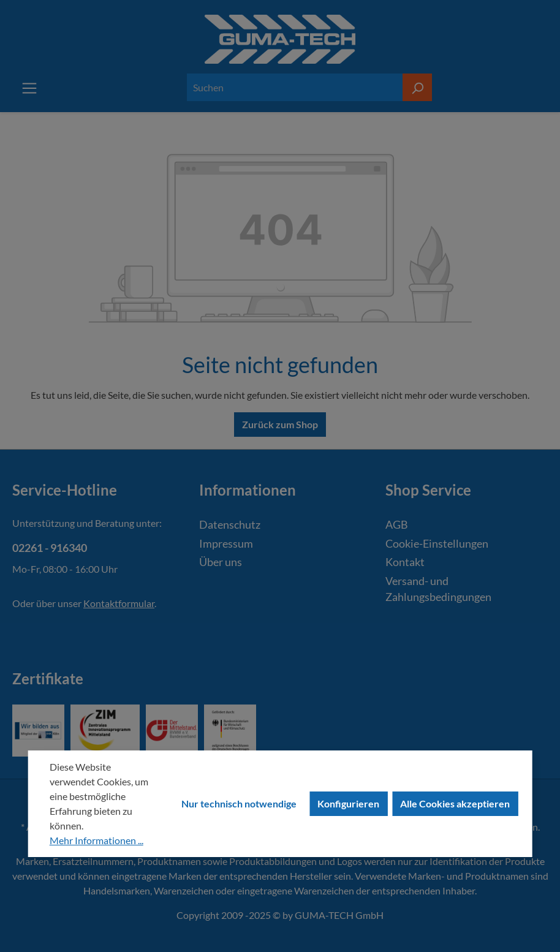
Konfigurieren (348, 803)
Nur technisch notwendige (239, 803)
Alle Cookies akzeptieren (455, 803)
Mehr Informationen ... (96, 840)
